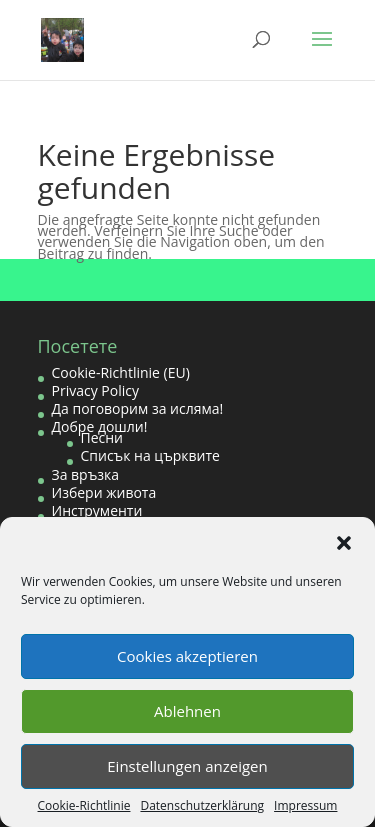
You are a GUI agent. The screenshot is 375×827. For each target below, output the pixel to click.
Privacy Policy (95, 390)
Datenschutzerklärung (202, 805)
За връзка (86, 474)
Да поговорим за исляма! (138, 408)
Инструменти (97, 510)
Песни (102, 437)
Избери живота (104, 492)
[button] (344, 543)
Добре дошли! (100, 426)
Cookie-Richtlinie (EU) (121, 372)
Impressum (305, 805)
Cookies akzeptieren (187, 656)
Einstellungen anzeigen (187, 766)
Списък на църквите (150, 455)
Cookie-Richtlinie (84, 805)
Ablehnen (187, 711)
